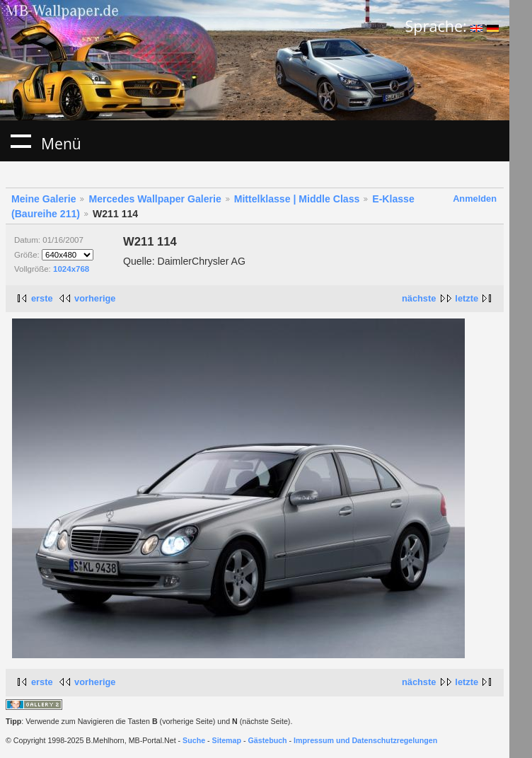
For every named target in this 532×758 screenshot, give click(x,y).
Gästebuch (268, 740)
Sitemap (227, 740)
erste (42, 298)
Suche (194, 740)
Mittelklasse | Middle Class (297, 199)
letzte (467, 298)
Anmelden (475, 199)
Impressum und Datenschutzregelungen (365, 740)
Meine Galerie (44, 199)
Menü (21, 141)
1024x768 (71, 269)
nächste (419, 298)
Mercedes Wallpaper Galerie (155, 199)
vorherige (95, 298)
